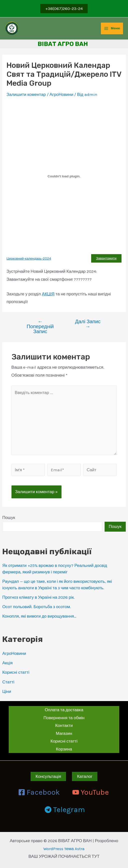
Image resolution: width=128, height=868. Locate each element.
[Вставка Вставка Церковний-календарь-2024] (64, 176)
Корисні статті (16, 672)
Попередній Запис (40, 327)
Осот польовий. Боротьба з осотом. (37, 607)
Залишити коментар (26, 94)
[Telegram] (65, 810)
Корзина (64, 749)
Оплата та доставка (64, 710)
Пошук (9, 517)
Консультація (48, 776)
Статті (8, 682)
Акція (7, 663)
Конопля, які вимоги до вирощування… (39, 616)
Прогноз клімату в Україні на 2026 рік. (38, 597)
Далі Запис (88, 324)
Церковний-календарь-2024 (29, 258)
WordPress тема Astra (64, 849)
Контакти (64, 725)
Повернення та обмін (64, 718)
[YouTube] (91, 792)
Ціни (7, 691)
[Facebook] (39, 792)
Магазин (64, 733)
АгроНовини (14, 653)
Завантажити (106, 258)
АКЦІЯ (48, 294)
